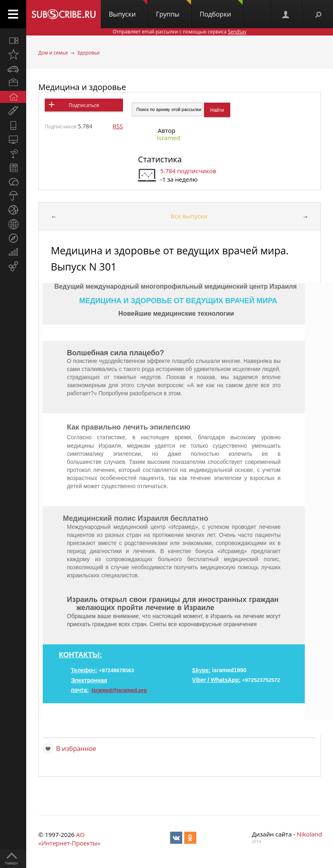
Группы (174, 9)
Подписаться (84, 105)
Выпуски (128, 9)
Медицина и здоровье (82, 87)
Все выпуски (189, 216)
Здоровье (88, 53)
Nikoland (309, 834)
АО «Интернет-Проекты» (69, 839)
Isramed (168, 138)
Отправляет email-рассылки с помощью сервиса (179, 32)
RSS (118, 126)
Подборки (221, 9)
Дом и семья (53, 53)
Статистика (160, 159)
